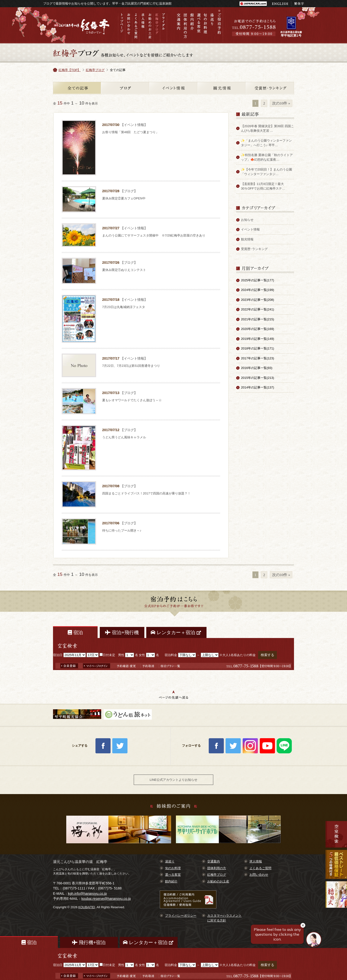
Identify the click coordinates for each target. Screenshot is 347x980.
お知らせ (247, 220)
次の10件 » (281, 103)
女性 (142, 655)
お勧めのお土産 (150, 25)
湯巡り (212, 25)
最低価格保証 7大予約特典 (336, 864)
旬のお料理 (206, 25)
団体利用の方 (185, 25)
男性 (121, 655)
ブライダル (163, 25)
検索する (267, 655)
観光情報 (222, 88)
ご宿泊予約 (219, 25)
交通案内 (179, 25)
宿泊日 (58, 655)
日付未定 (107, 655)
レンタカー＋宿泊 (176, 632)
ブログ (125, 88)
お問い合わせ (129, 25)
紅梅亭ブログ (157, 25)
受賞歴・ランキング (270, 88)
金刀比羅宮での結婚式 (336, 901)
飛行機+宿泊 (89, 942)
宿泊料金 (171, 655)
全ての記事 (77, 88)
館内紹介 (192, 25)
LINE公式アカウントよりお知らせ (173, 780)
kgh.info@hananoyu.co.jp (87, 894)
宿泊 (75, 632)
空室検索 (336, 834)
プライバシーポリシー (181, 916)
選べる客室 (199, 25)
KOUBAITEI (87, 907)
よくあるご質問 (136, 25)
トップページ (122, 25)
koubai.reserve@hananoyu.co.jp (106, 899)
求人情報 (143, 25)
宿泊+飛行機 (122, 632)
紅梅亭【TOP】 (70, 70)
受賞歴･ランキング (254, 249)
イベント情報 (173, 88)
